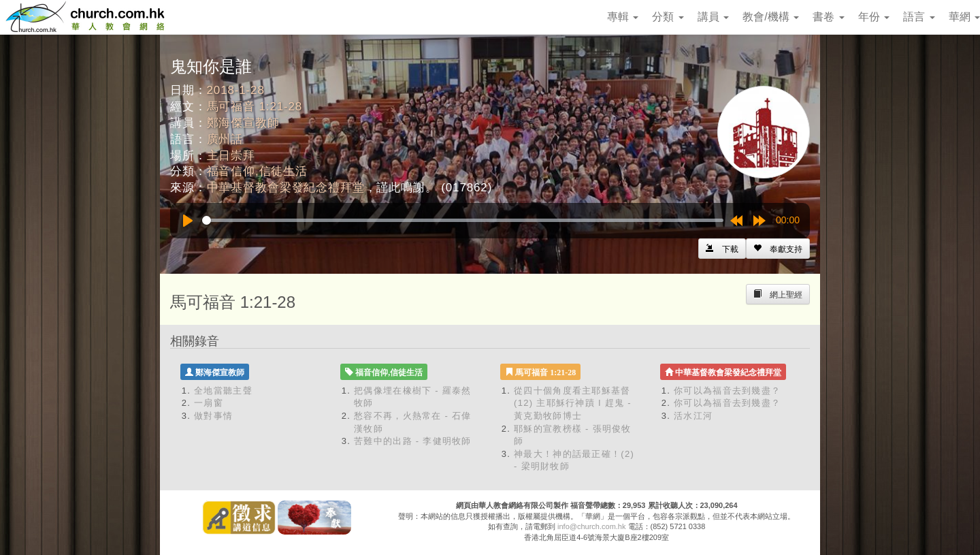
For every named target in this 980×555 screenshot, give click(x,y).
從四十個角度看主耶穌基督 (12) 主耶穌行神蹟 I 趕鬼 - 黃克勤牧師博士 (573, 403)
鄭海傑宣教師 (243, 123)
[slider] (463, 220)
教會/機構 (771, 17)
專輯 (623, 17)
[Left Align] (778, 249)
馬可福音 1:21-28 (255, 107)
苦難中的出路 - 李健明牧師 (413, 441)
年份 (874, 17)
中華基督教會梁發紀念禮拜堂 (286, 188)
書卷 (828, 17)
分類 (668, 17)
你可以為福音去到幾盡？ (727, 391)
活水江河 (693, 416)
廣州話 (225, 139)
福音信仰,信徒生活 (257, 171)
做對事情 (213, 416)
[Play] (188, 221)
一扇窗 (209, 403)
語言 (919, 17)
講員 (713, 17)
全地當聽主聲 (223, 391)
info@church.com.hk (591, 526)
